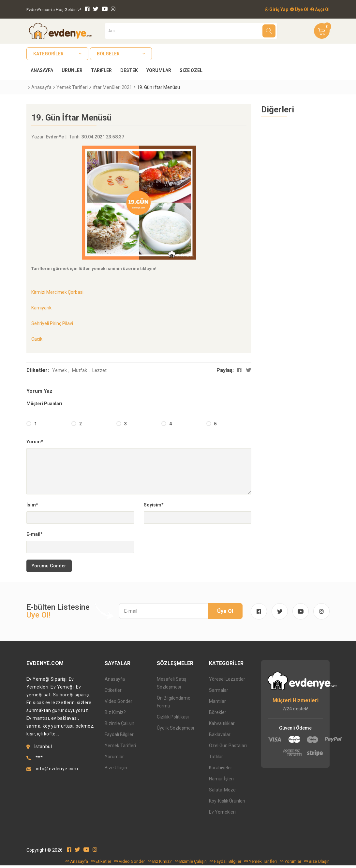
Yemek (59, 370)
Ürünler (72, 70)
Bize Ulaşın (116, 770)
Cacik (37, 339)
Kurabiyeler (221, 770)
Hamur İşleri (221, 781)
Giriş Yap (276, 9)
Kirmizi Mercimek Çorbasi (57, 292)
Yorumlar (159, 70)
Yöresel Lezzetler (227, 681)
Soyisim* (154, 505)
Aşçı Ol (320, 9)
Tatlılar (216, 759)
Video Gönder (119, 704)
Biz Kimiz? (115, 715)
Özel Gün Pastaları (228, 748)
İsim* (32, 505)
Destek (129, 70)
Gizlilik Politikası (173, 719)
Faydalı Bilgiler (119, 737)
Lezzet (99, 370)
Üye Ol (299, 9)
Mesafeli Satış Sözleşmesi (171, 685)
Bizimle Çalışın (119, 726)
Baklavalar (220, 737)
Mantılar (217, 704)
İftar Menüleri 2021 (112, 87)
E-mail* (35, 534)
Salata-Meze (222, 792)
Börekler (218, 715)
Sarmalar (219, 692)
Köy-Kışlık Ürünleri (227, 803)
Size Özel (191, 70)
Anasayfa (42, 70)
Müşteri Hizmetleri (296, 703)
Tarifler (101, 70)
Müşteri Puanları (44, 404)
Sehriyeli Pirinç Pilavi (52, 323)
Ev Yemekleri (222, 814)
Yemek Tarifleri (72, 87)
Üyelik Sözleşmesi (175, 730)
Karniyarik (41, 308)
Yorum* (35, 442)
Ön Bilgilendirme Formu (174, 704)
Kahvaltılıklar (222, 726)
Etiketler (113, 692)
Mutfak (80, 370)
